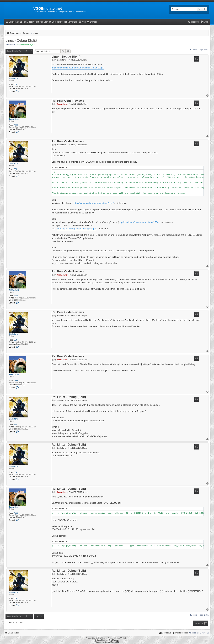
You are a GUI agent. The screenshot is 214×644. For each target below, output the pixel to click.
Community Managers (25, 44)
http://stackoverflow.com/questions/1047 (94, 203)
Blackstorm (13, 79)
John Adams (14, 119)
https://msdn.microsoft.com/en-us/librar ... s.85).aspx (78, 68)
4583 (16, 125)
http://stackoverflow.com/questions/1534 (139, 222)
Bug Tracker (56, 22)
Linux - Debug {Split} (21, 41)
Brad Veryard (114, 640)
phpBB (98, 638)
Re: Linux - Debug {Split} (69, 397)
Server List (71, 22)
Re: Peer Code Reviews (68, 101)
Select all (64, 168)
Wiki (82, 22)
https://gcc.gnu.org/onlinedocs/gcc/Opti (76, 229)
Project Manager (38, 22)
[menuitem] (204, 22)
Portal (24, 22)
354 (16, 84)
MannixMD (115, 642)
